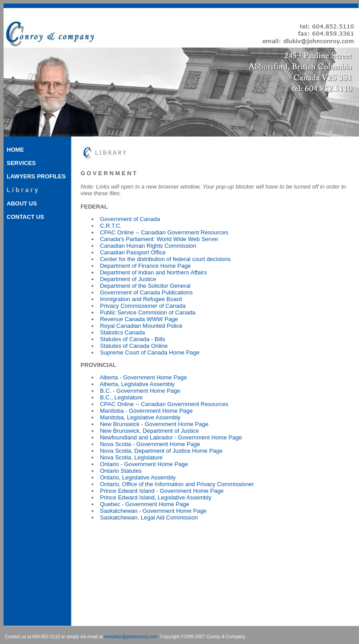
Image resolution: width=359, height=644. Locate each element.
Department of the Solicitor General (145, 286)
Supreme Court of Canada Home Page (150, 352)
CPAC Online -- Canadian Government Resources (164, 232)
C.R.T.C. (111, 226)
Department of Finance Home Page (146, 266)
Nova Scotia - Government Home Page (150, 444)
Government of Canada (130, 219)
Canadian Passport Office (133, 252)
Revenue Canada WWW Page (139, 319)
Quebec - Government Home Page (145, 504)
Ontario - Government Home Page (144, 464)
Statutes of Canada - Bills (133, 339)
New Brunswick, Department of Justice (150, 431)
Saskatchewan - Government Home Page (153, 511)
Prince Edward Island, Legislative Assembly (156, 497)
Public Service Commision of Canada (148, 312)
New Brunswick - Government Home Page (154, 424)
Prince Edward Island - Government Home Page (162, 491)
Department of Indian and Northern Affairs (153, 272)
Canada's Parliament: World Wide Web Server (159, 239)
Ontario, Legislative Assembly (138, 477)
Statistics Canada (122, 332)
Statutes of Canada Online (134, 346)
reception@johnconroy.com (131, 637)
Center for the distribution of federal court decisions (165, 259)
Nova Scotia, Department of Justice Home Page (161, 451)
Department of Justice (128, 279)
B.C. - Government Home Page (140, 391)
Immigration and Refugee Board (141, 299)
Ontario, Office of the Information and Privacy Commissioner (177, 484)
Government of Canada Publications (146, 292)
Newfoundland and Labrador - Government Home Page (171, 437)
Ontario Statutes (121, 471)
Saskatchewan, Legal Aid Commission (149, 517)
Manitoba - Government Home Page (146, 411)
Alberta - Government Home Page (143, 377)
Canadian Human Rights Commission (148, 246)
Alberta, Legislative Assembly (137, 384)
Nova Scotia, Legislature (131, 457)
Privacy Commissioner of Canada (143, 306)
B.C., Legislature (121, 397)
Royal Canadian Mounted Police (141, 326)
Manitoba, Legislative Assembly (140, 417)
